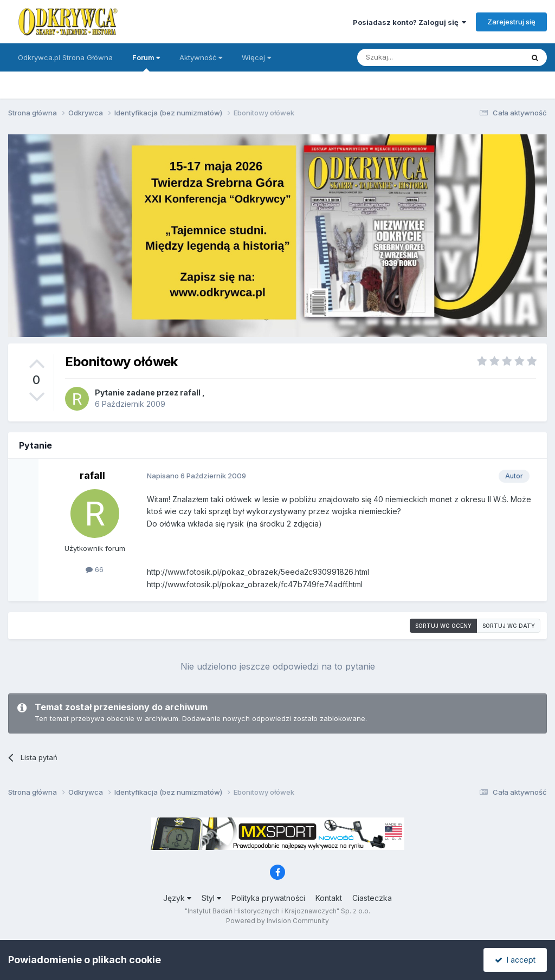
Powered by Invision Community (277, 921)
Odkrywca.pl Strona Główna (65, 57)
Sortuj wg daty (509, 626)
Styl (211, 898)
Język (177, 898)
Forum (146, 62)
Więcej (256, 57)
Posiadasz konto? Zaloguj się (409, 22)
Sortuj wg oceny (443, 626)
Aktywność (201, 57)
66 (95, 569)
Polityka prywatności (268, 898)
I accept (515, 960)
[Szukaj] (413, 57)
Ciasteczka (372, 898)
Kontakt (329, 898)
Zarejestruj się (511, 22)
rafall (190, 392)
